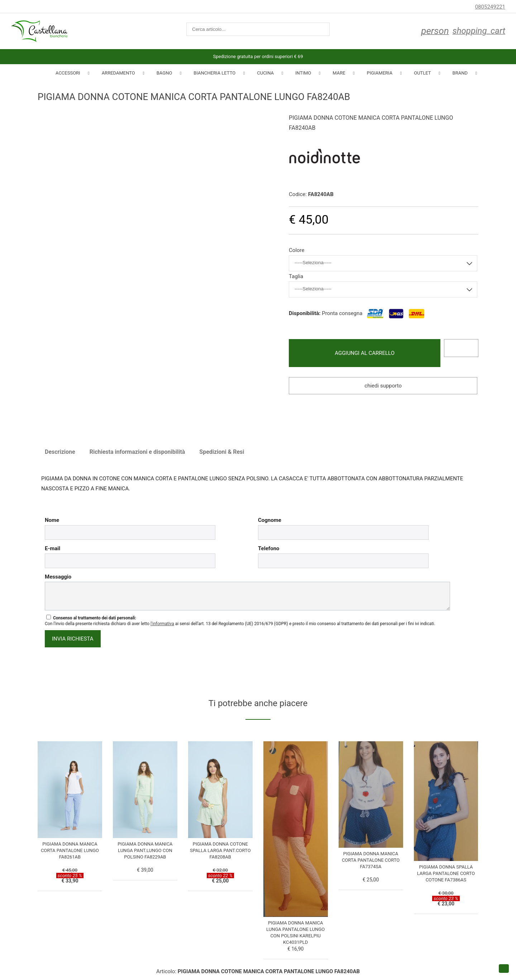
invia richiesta (73, 639)
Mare (339, 73)
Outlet (422, 73)
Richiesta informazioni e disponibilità (137, 452)
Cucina (265, 73)
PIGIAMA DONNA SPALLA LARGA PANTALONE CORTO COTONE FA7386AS (446, 873)
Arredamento (118, 73)
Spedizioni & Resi (222, 452)
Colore (297, 250)
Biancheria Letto (214, 73)
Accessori (68, 73)
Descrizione (60, 452)
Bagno (164, 73)
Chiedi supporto (383, 386)
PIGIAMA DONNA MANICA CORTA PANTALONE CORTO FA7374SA (371, 860)
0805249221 (490, 7)
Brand (460, 73)
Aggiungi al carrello (365, 353)
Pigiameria (380, 73)
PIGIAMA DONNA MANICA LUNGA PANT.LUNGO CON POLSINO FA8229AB (145, 850)
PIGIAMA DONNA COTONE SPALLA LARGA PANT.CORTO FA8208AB (220, 850)
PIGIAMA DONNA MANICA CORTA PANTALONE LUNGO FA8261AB (70, 850)
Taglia (296, 276)
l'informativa (162, 624)
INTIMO (303, 73)
